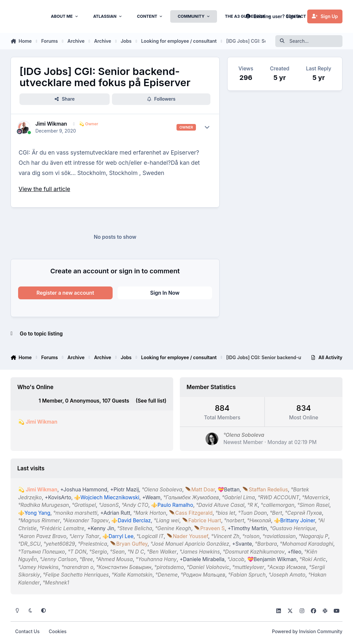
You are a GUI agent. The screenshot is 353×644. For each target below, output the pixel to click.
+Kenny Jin (101, 528)
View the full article (44, 189)
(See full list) (151, 401)
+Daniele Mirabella (202, 559)
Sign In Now (165, 293)
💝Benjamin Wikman (272, 559)
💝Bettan (229, 490)
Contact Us (27, 631)
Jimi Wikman (51, 124)
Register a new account (65, 293)
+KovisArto (58, 497)
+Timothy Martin (247, 528)
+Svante (242, 544)
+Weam (151, 497)
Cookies (58, 631)
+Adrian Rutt (115, 513)
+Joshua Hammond (84, 490)
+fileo (294, 552)
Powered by (307, 631)
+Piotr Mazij (125, 490)
